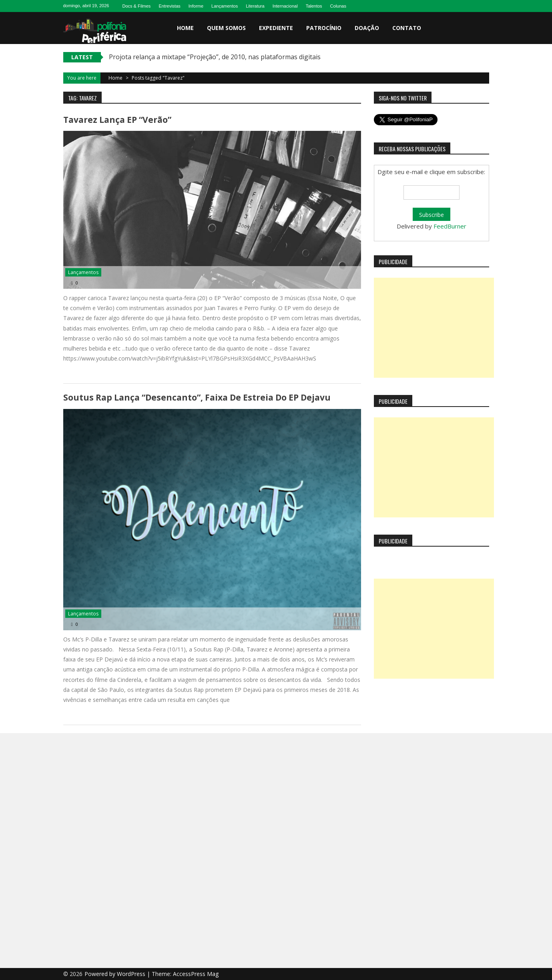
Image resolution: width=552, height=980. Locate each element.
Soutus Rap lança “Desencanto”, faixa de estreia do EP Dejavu (197, 397)
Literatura (255, 6)
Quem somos (226, 28)
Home (185, 28)
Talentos (314, 6)
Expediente (276, 28)
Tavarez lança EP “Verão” (117, 120)
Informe (196, 6)
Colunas (338, 6)
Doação (367, 28)
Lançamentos (225, 6)
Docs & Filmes (136, 6)
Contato (407, 28)
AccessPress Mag (196, 974)
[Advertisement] (434, 328)
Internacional (285, 6)
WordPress (132, 974)
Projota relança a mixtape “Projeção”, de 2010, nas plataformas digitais (215, 57)
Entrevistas (169, 6)
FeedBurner (450, 226)
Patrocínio (324, 28)
